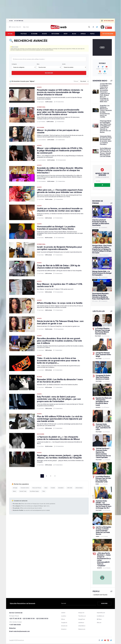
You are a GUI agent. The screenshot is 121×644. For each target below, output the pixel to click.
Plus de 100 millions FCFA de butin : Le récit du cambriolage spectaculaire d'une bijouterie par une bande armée (60, 419)
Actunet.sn (64, 629)
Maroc (15, 491)
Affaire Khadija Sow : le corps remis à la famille (60, 303)
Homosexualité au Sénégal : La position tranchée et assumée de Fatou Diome (56, 228)
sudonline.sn (81, 623)
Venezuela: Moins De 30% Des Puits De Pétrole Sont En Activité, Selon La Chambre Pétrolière (106, 140)
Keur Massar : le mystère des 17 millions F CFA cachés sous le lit (60, 285)
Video (97, 484)
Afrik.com (99, 623)
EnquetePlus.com (101, 613)
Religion (39, 377)
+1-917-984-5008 (15, 625)
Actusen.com (64, 626)
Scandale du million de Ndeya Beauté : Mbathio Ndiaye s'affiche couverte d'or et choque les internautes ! (60, 170)
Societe (39, 87)
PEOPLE (92, 34)
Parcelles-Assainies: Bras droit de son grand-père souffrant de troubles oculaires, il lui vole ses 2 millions (59, 341)
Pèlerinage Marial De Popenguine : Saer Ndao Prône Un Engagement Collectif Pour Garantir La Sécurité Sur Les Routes (106, 127)
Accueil (11, 21)
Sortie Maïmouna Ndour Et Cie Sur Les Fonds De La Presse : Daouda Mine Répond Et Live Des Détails (105, 152)
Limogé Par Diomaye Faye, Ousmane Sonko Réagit (103, 355)
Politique (98, 336)
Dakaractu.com (82, 629)
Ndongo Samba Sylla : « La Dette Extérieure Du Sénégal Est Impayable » (102, 273)
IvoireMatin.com (101, 616)
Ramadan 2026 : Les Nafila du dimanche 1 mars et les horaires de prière (60, 381)
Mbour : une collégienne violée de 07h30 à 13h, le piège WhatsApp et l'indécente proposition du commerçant (60, 151)
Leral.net (63, 613)
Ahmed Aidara (79, 488)
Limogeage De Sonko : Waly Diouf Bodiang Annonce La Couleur (103, 377)
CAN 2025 (70, 488)
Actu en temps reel (19, 21)
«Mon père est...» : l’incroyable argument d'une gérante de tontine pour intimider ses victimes (60, 191)
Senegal (15, 488)
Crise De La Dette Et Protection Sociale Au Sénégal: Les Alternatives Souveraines (101, 223)
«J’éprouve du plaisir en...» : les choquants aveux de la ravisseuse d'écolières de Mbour (58, 438)
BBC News (99, 619)
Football (53, 488)
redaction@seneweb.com (21, 632)
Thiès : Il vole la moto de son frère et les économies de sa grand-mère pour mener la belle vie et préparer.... (58, 361)
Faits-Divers (41, 128)
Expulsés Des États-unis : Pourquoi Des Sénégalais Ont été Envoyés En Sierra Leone (104, 402)
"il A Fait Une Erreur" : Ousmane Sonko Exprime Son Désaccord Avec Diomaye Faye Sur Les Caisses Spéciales (103, 453)
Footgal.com (64, 623)
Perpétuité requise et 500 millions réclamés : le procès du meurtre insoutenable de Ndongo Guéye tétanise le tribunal (60, 92)
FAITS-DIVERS (55, 34)
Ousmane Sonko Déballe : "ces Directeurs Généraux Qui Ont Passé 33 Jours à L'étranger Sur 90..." (103, 504)
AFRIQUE (83, 34)
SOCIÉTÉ (44, 34)
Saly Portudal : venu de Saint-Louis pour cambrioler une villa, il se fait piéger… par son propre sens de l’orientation (59, 399)
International (41, 107)
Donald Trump (23, 491)
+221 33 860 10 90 (29, 619)
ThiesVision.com (82, 616)
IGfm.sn (63, 619)
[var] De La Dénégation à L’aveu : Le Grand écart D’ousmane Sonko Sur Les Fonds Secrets (103, 531)
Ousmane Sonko (25, 488)
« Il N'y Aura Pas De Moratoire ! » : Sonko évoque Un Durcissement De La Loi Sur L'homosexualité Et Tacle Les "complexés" (104, 559)
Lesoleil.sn (64, 616)
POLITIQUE (24, 34)
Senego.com (81, 613)
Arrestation (61, 488)
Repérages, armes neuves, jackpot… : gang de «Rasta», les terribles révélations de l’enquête (59, 457)
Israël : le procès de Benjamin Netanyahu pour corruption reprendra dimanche (59, 248)
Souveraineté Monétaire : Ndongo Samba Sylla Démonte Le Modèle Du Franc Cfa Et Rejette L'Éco (101, 296)
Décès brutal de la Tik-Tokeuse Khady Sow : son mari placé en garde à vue (60, 322)
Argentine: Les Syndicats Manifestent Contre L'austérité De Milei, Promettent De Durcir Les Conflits (106, 111)
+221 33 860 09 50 (42, 619)
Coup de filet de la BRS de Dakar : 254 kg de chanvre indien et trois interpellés (59, 267)
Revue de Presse (37, 488)
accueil (11, 34)
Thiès (44, 491)
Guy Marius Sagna (34, 491)
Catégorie (14, 64)
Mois (38, 64)
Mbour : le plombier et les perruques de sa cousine (58, 131)
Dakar (46, 488)
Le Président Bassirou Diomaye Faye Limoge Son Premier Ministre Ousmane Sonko (102, 331)
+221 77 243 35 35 (15, 619)
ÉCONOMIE (34, 34)
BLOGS (74, 34)
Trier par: (76, 81)
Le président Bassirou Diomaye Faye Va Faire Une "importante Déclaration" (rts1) (103, 479)
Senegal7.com (82, 619)
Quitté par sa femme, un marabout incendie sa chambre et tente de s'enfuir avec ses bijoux (60, 210)
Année (64, 64)
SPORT (66, 34)
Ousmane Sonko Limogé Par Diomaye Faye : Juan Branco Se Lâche (103, 427)
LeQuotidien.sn (82, 626)
